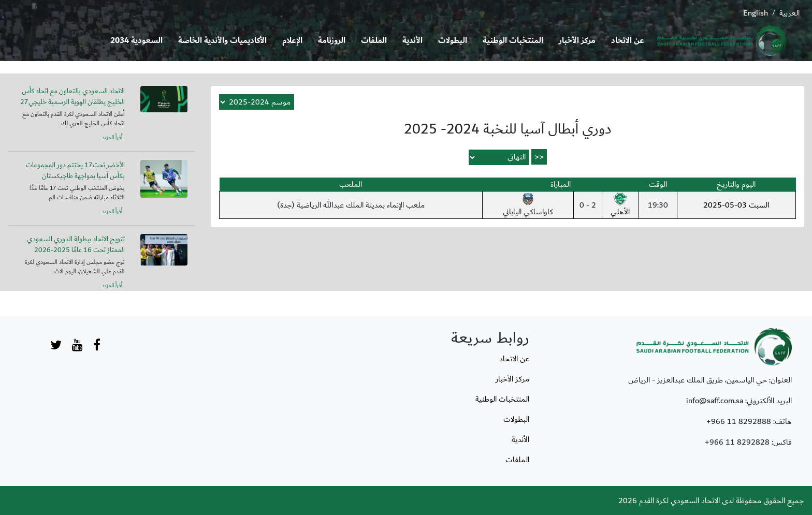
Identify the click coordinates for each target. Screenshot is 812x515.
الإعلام (292, 41)
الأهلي (620, 205)
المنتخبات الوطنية (513, 41)
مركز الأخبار (577, 41)
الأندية (412, 41)
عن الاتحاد (628, 41)
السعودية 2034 (136, 41)
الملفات (374, 41)
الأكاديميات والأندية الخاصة (222, 41)
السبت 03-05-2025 (736, 205)
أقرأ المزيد (112, 138)
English (756, 13)
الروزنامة (332, 41)
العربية (789, 13)
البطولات (453, 41)
